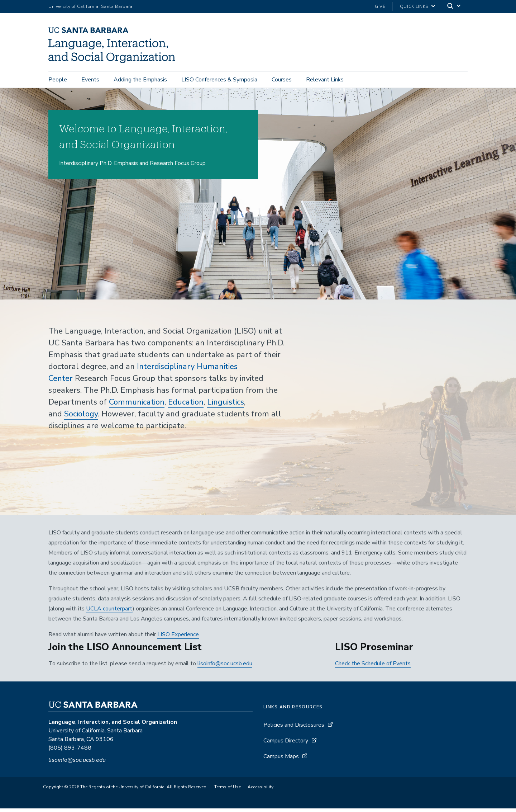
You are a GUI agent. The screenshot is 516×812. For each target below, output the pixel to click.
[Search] (454, 7)
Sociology (81, 417)
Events (90, 80)
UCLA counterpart (109, 612)
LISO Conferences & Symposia (219, 80)
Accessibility (261, 790)
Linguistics (226, 406)
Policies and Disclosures (294, 728)
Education (186, 406)
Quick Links (414, 6)
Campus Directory (286, 744)
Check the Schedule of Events (373, 667)
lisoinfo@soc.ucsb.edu (225, 667)
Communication (137, 406)
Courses (282, 80)
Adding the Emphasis (140, 80)
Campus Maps (281, 760)
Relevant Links (325, 80)
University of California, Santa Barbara (90, 6)
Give (380, 6)
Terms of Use (228, 790)
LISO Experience (178, 638)
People (58, 80)
